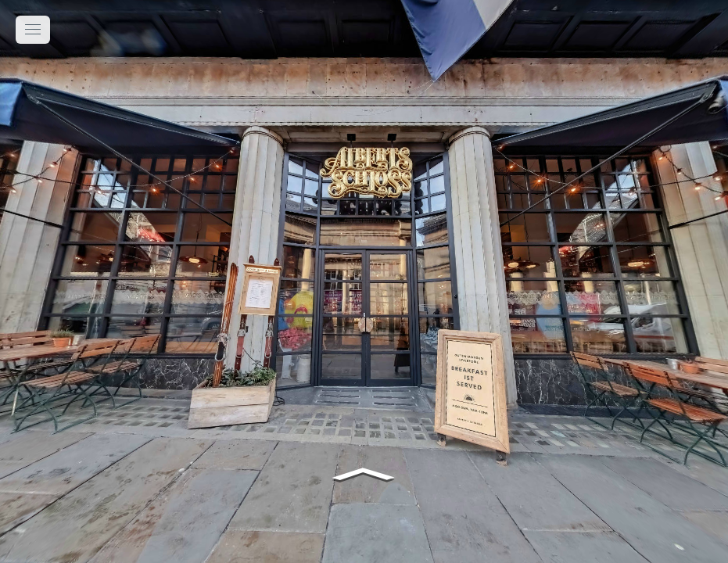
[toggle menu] (33, 30)
